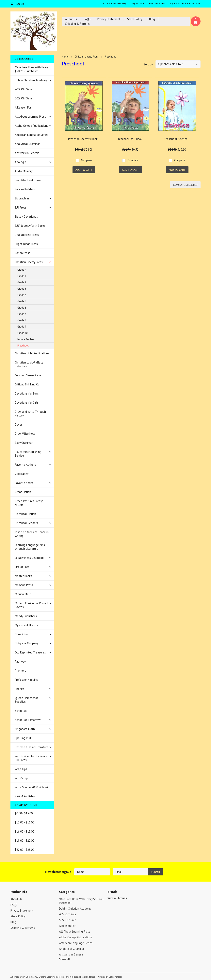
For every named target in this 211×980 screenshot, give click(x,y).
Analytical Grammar (27, 144)
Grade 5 (22, 301)
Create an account (191, 4)
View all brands (117, 898)
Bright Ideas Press (26, 244)
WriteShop (21, 778)
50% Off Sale (23, 98)
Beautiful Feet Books (28, 180)
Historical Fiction (25, 514)
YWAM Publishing (26, 796)
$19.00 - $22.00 (24, 841)
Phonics (20, 689)
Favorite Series (24, 483)
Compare (86, 160)
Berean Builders (25, 189)
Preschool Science (176, 139)
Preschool (23, 346)
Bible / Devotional (26, 217)
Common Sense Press (28, 375)
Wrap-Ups (21, 769)
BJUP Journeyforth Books (30, 226)
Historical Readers (26, 523)
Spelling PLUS (24, 738)
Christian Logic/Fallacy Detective (29, 364)
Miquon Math (23, 594)
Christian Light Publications (32, 353)
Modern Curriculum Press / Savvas (31, 605)
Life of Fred (22, 567)
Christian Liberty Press (29, 262)
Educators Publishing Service (28, 454)
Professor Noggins (26, 680)
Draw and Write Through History (30, 414)
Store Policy (135, 19)
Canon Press (23, 253)
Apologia (20, 162)
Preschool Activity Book (83, 139)
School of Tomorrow (28, 720)
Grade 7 (22, 314)
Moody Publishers (26, 616)
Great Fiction (23, 492)
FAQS (87, 19)
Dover (18, 424)
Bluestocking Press (27, 235)
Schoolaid (21, 711)
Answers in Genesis (27, 153)
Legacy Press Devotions (30, 558)
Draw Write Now (25, 434)
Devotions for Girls (27, 403)
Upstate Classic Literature (32, 747)
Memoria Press (24, 585)
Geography (22, 474)
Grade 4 (22, 295)
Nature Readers (26, 339)
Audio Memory (24, 171)
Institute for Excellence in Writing (32, 534)
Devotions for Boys (27, 393)
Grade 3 (22, 289)
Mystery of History (26, 625)
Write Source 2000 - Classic (32, 787)
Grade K (22, 270)
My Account (138, 4)
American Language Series (32, 135)
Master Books (23, 576)
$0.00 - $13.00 (24, 813)
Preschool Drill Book (130, 139)
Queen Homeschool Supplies (27, 700)
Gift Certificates (157, 4)
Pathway (20, 661)
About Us (71, 19)
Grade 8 (22, 320)
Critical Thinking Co (27, 384)
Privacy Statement (109, 19)
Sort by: (149, 64)
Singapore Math (25, 729)
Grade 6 (22, 308)
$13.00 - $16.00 (24, 822)
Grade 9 (22, 327)
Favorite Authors (25, 465)
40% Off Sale (23, 89)
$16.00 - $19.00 (24, 831)
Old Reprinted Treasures (30, 652)
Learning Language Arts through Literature (30, 547)
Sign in (174, 4)
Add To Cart (84, 170)
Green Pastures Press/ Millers (29, 503)
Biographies (22, 198)
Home (65, 57)
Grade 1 (22, 276)
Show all (64, 959)
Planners (20, 671)
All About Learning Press (30, 117)
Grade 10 (22, 333)
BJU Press (21, 207)
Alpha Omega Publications (32, 126)
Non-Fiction (22, 634)
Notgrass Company (27, 643)
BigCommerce (115, 977)
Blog (152, 19)
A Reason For (23, 107)
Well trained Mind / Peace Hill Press (31, 758)
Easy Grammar (24, 443)
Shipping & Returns (77, 24)
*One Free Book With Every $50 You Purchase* (32, 69)
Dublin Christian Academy (31, 80)
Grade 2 (22, 282)
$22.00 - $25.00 (24, 850)
